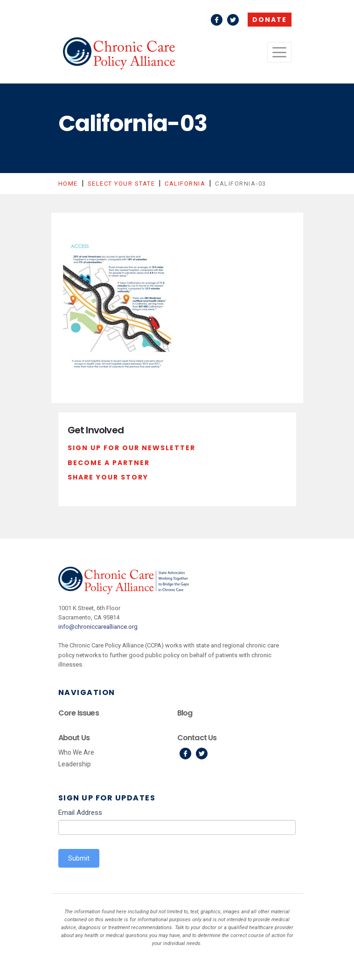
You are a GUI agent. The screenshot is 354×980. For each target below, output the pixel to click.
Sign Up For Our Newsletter (132, 448)
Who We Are (76, 752)
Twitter (233, 20)
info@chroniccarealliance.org (98, 627)
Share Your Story (108, 477)
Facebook (217, 20)
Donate (270, 20)
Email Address (80, 813)
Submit (79, 858)
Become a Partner (109, 463)
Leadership (75, 764)
